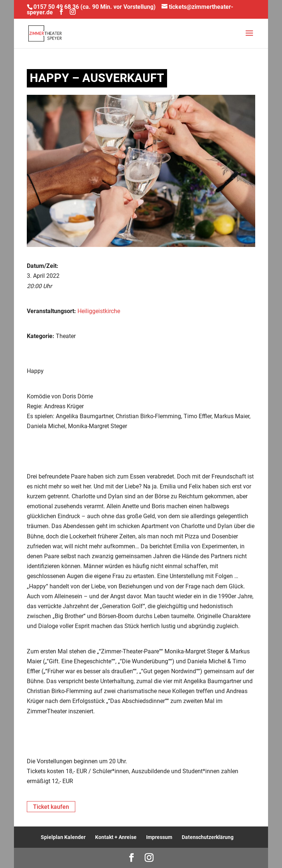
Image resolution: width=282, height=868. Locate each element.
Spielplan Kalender (63, 837)
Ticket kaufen (51, 807)
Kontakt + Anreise (116, 837)
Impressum (159, 837)
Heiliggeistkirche (99, 311)
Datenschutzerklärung (208, 837)
